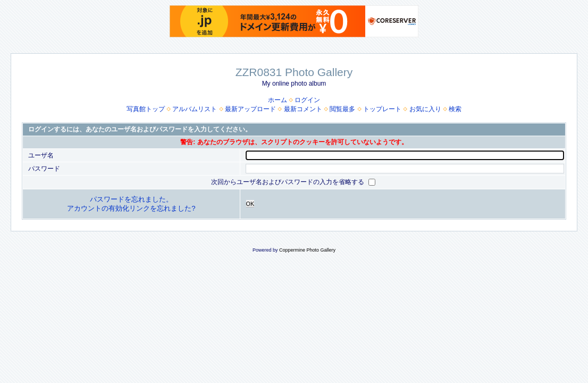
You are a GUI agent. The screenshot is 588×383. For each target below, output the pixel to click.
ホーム (278, 100)
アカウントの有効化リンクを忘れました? (131, 208)
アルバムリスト (195, 109)
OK (250, 204)
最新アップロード (250, 109)
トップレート (382, 109)
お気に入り (425, 109)
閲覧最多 (342, 109)
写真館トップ (146, 109)
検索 (455, 109)
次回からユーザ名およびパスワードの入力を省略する (288, 182)
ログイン (307, 100)
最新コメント (303, 109)
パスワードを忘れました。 (131, 199)
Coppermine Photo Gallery (307, 250)
